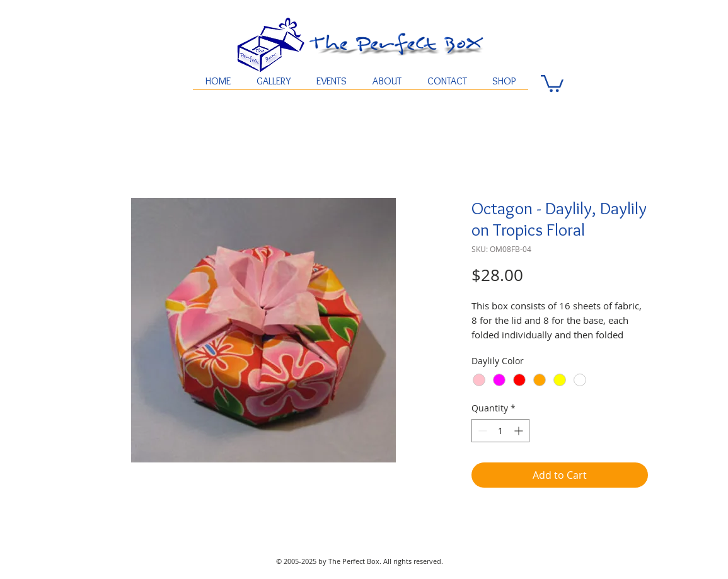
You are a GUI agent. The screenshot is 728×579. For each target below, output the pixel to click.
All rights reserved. (413, 561)
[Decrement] (481, 431)
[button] (552, 83)
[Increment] (520, 431)
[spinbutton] (500, 431)
